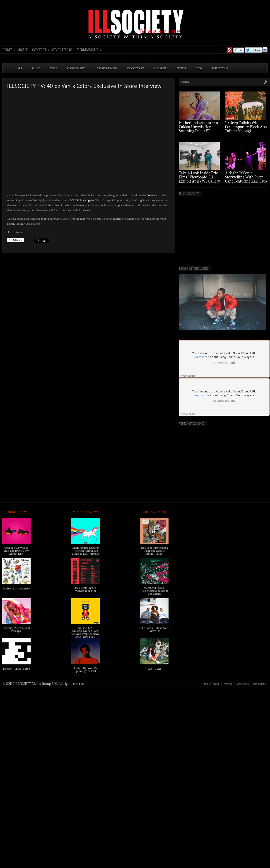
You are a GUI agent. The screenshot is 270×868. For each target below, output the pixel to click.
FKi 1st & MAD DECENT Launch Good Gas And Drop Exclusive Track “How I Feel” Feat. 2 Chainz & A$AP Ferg (85, 635)
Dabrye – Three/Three (16, 669)
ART (20, 68)
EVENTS (181, 68)
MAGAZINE (160, 68)
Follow (16, 240)
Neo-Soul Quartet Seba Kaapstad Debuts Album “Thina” (154, 551)
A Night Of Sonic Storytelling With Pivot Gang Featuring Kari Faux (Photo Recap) (246, 179)
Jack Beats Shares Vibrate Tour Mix (85, 589)
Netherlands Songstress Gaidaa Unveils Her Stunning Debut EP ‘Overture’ (198, 129)
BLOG (199, 68)
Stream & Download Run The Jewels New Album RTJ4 (16, 551)
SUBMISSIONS (87, 50)
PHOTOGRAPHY (76, 68)
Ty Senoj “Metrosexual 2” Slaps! (16, 629)
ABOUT (22, 50)
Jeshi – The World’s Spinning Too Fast (86, 669)
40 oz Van (153, 195)
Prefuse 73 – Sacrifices (16, 588)
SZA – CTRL (154, 669)
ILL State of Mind (106, 68)
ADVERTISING (62, 50)
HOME (7, 50)
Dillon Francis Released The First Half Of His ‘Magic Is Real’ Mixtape (85, 551)
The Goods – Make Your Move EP (154, 629)
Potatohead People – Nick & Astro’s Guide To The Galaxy (154, 591)
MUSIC (36, 68)
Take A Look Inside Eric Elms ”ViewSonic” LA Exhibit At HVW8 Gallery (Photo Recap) (200, 179)
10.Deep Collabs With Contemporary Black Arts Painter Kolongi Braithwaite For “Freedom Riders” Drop (246, 131)
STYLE (54, 68)
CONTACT (39, 50)
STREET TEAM (220, 68)
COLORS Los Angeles (82, 200)
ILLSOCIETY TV (135, 68)
